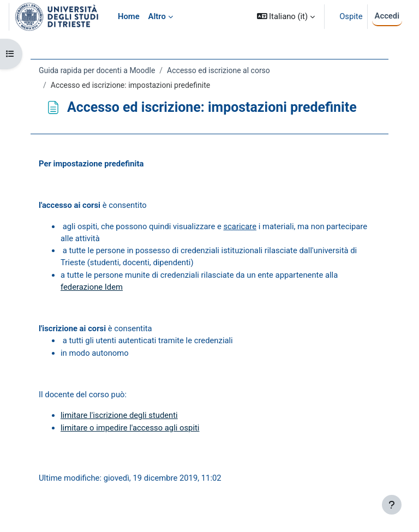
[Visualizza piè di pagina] (392, 505)
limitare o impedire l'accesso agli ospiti (130, 428)
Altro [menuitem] (157, 16)
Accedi (387, 16)
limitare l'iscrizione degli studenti (119, 415)
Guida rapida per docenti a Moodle (97, 70)
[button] (286, 17)
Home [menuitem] (129, 16)
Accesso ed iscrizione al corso (219, 70)
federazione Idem (92, 287)
